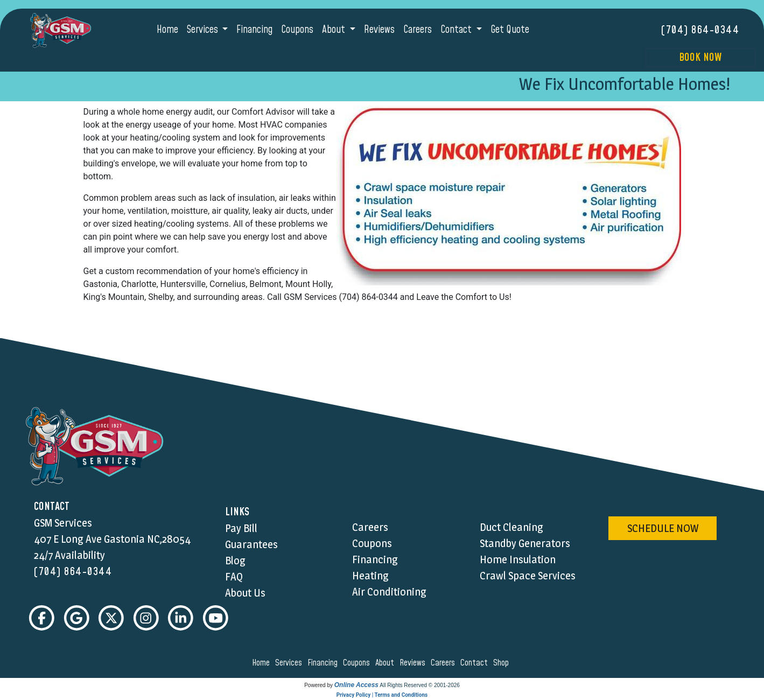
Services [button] (204, 30)
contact (476, 663)
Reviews (379, 30)
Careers (418, 30)
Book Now (700, 58)
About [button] (335, 30)
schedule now (663, 528)
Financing (254, 30)
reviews (414, 663)
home (262, 663)
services (290, 663)
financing (324, 663)
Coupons (297, 30)
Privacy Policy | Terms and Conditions (382, 695)
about (386, 663)
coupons (358, 663)
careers (444, 663)
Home (167, 30)
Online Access (356, 685)
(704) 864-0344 (700, 30)
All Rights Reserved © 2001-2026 (420, 686)
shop (503, 663)
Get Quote (510, 30)
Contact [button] (457, 30)
